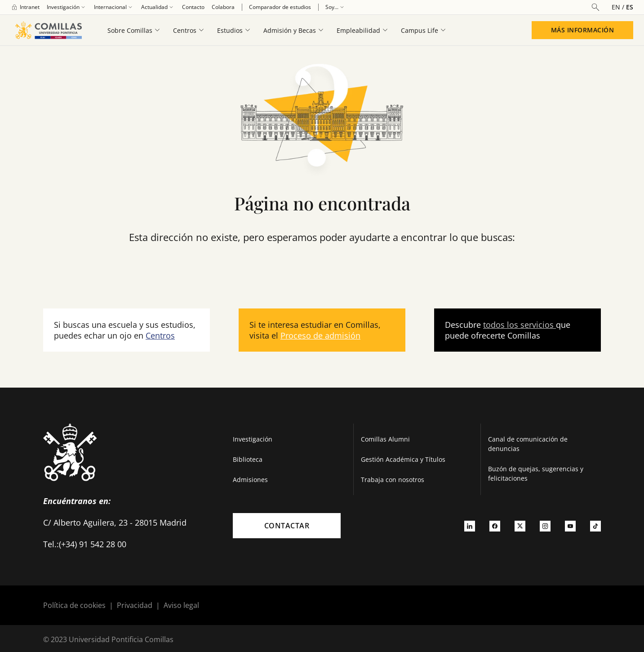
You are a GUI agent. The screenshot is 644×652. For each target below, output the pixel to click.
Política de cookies (74, 605)
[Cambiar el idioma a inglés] (619, 7)
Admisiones (250, 480)
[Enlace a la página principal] (48, 30)
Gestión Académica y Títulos (403, 459)
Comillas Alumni (385, 439)
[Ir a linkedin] (470, 526)
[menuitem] (25, 7)
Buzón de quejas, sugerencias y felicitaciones (536, 473)
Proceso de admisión (320, 335)
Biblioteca (248, 459)
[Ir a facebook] (495, 526)
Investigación (253, 439)
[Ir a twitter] (520, 526)
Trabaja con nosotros (393, 480)
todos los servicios (520, 325)
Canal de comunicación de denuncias (528, 444)
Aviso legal (181, 605)
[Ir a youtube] (570, 526)
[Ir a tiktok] (595, 526)
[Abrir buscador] (595, 7)
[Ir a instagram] (545, 526)
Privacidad (135, 605)
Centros (160, 335)
